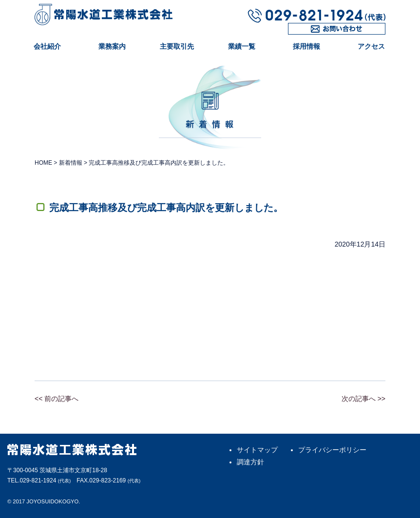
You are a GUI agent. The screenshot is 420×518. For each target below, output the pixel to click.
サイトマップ (257, 450)
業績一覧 (242, 46)
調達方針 (250, 462)
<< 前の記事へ (57, 399)
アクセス (371, 46)
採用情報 (306, 46)
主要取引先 (177, 46)
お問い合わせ (308, 34)
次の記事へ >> (363, 399)
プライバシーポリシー (332, 450)
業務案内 (112, 46)
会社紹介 (47, 46)
